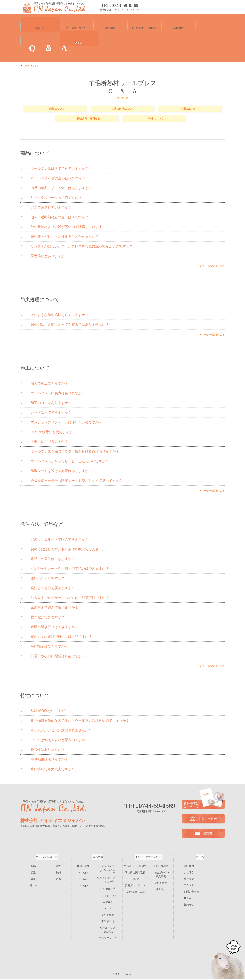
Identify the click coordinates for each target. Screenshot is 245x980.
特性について (156, 119)
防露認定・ (135, 867)
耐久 (59, 867)
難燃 (59, 872)
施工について (192, 109)
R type (83, 878)
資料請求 (183, 7)
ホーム (200, 858)
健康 (33, 878)
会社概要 (189, 880)
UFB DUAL (108, 888)
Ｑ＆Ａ (187, 899)
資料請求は (203, 805)
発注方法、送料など (89, 119)
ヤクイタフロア (108, 894)
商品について (57, 109)
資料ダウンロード (135, 884)
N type (83, 884)
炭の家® (108, 900)
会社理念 (189, 873)
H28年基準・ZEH (135, 890)
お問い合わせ (155, 7)
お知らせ (189, 905)
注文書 (211, 7)
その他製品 (108, 912)
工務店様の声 (161, 867)
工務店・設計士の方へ (149, 858)
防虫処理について (124, 109)
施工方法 (161, 887)
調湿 (33, 872)
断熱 (33, 867)
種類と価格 (83, 867)
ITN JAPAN (127, 975)
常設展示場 (108, 917)
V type (83, 872)
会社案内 (189, 867)
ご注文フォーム (108, 929)
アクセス (189, 886)
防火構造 (135, 872)
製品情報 (98, 858)
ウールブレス (108, 923)
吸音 (59, 878)
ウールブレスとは (47, 858)
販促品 (135, 878)
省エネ (33, 884)
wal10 (108, 906)
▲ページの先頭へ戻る (211, 267)
